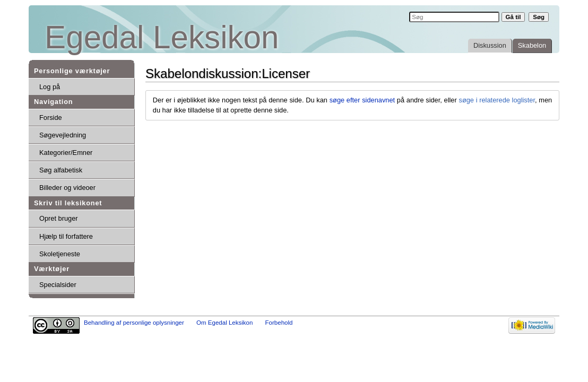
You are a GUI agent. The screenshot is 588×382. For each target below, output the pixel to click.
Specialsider (58, 285)
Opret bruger (59, 218)
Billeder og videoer (67, 188)
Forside (51, 118)
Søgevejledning (63, 135)
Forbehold (279, 323)
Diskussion (490, 45)
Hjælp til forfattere (66, 236)
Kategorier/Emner (66, 153)
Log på (50, 87)
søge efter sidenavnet (362, 100)
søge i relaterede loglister (497, 100)
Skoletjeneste (60, 254)
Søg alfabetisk (61, 170)
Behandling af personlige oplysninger (134, 323)
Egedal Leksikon (162, 37)
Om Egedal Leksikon (224, 323)
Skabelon (532, 45)
